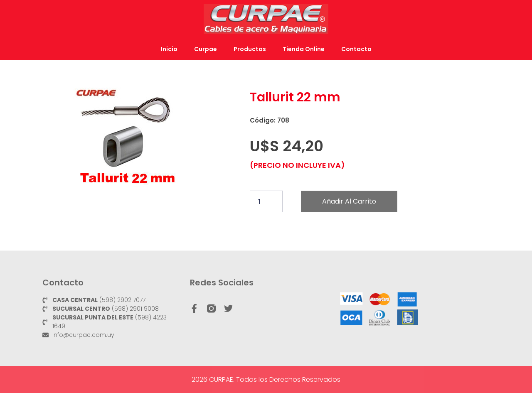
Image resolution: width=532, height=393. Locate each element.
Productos (250, 49)
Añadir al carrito (349, 201)
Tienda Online (304, 49)
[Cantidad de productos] (266, 201)
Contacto (356, 49)
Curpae (206, 49)
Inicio (169, 49)
